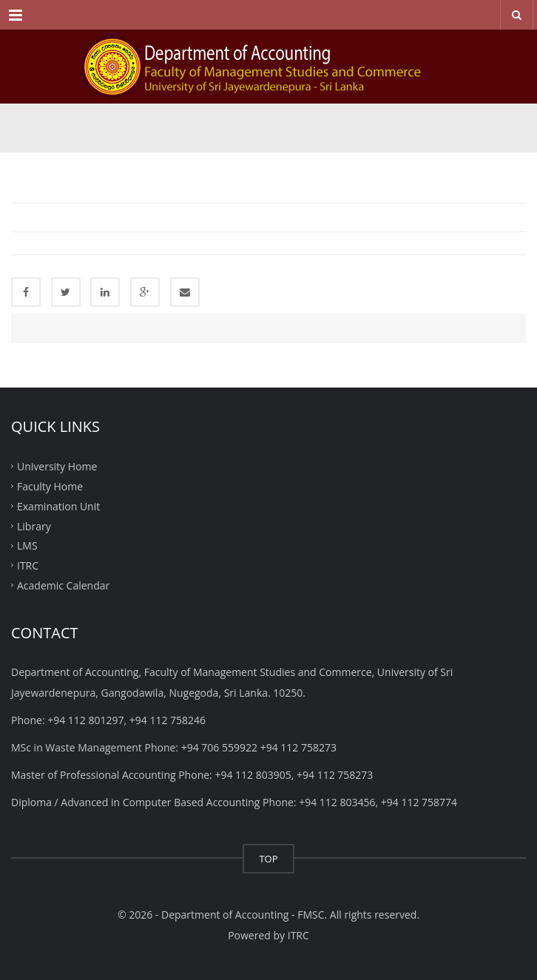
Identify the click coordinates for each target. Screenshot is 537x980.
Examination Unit (58, 506)
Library (34, 526)
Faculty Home (50, 486)
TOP (268, 859)
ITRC (28, 565)
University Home (57, 466)
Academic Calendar (63, 585)
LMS (27, 545)
